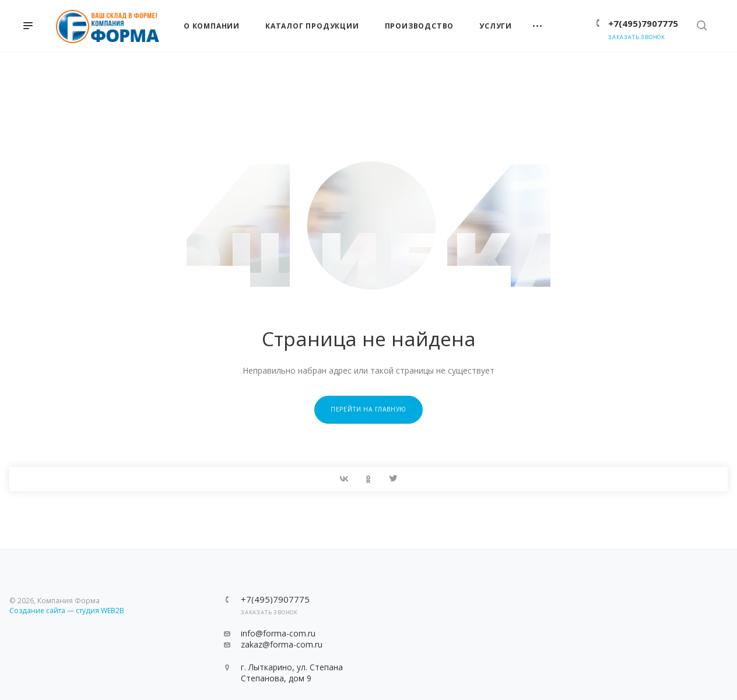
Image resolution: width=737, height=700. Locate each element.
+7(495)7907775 (643, 23)
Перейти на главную (368, 409)
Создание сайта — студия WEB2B (67, 611)
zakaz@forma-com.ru (282, 644)
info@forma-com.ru (278, 633)
